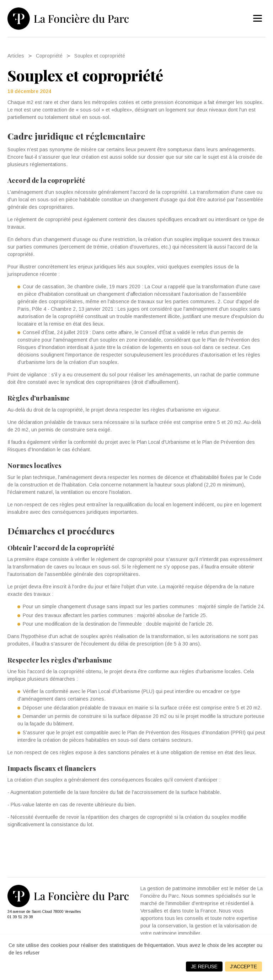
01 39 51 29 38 (20, 917)
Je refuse (204, 967)
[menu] (258, 18)
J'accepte (243, 967)
